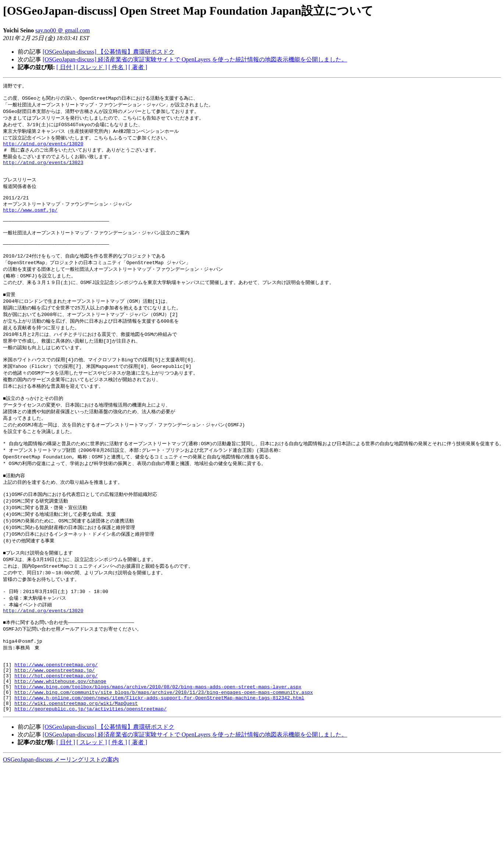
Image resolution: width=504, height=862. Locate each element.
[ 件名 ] (118, 67)
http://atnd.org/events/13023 (43, 169)
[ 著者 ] (138, 67)
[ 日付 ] (66, 67)
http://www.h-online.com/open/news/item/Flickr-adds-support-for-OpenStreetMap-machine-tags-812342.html (159, 759)
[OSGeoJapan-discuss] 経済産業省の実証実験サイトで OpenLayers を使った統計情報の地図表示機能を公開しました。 (195, 59)
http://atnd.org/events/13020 (43, 149)
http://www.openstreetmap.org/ (56, 719)
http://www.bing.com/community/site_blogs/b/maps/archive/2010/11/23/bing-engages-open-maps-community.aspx (164, 752)
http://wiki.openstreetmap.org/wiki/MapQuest (76, 766)
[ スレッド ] (92, 67)
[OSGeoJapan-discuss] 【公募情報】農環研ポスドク (109, 52)
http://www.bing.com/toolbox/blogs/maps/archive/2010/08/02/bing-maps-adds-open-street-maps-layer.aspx (158, 746)
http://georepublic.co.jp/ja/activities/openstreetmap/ (90, 772)
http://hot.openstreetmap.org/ (56, 732)
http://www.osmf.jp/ (30, 223)
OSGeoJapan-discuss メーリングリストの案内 (61, 823)
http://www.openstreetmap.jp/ (54, 726)
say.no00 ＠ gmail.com (63, 30)
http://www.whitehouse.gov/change (60, 739)
